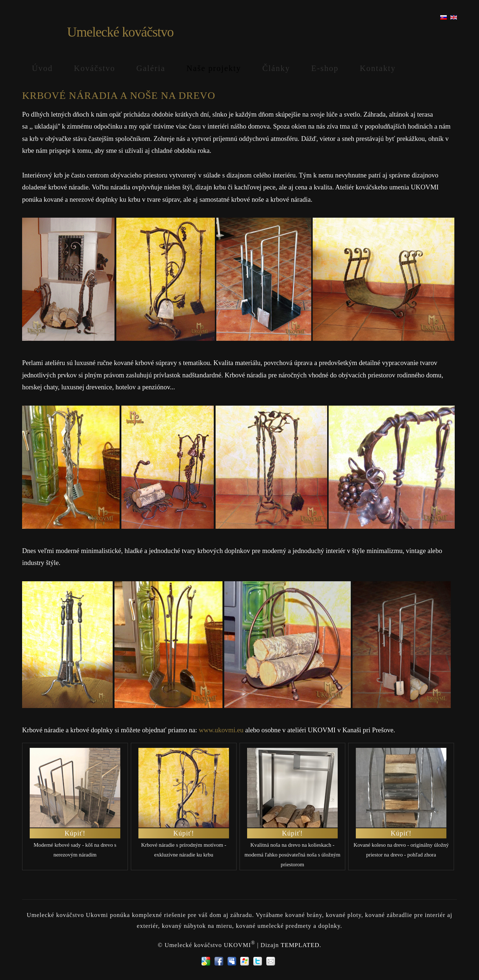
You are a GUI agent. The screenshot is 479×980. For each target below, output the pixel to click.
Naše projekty (214, 68)
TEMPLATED (300, 945)
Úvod (42, 68)
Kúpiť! (75, 833)
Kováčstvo (95, 68)
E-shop (325, 68)
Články (276, 68)
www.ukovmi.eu (221, 730)
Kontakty (378, 68)
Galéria (151, 68)
